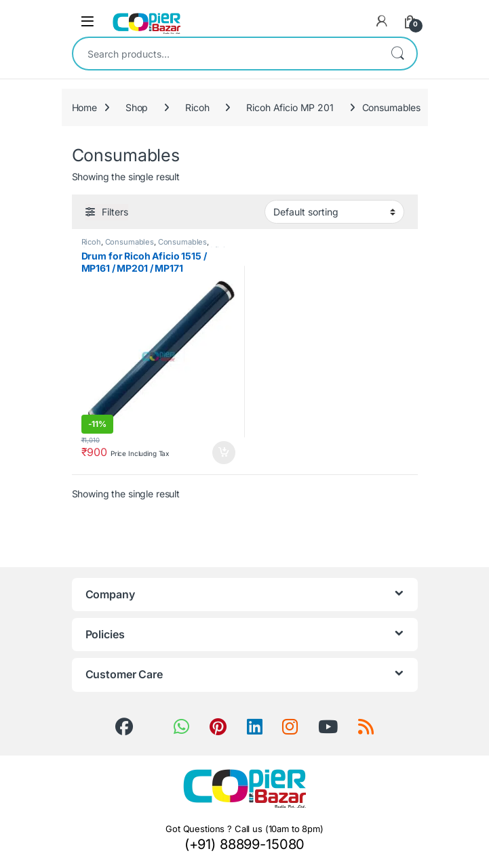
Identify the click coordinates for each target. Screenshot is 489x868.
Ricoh (197, 107)
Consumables (130, 242)
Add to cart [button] (224, 453)
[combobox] (226, 54)
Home (84, 107)
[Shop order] (334, 211)
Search (397, 54)
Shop (137, 107)
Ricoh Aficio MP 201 (290, 107)
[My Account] (382, 21)
